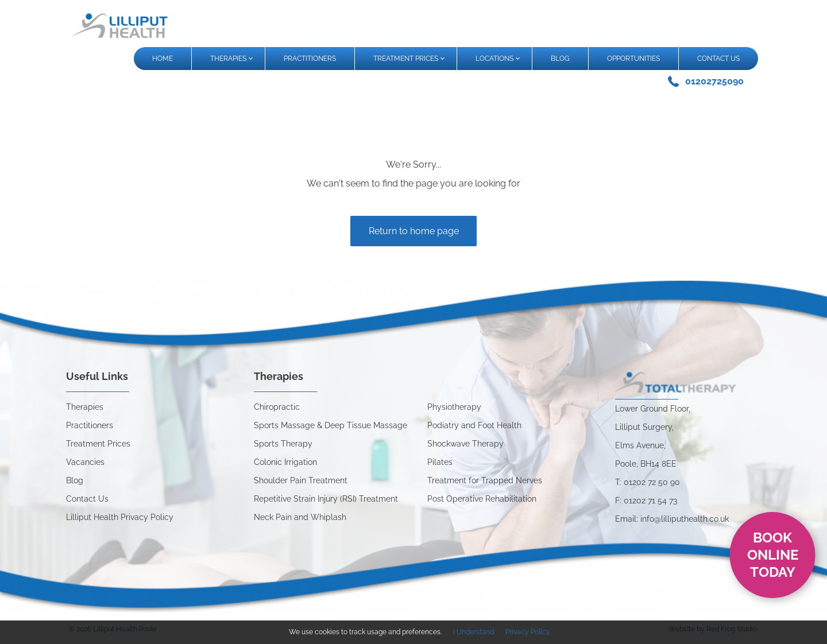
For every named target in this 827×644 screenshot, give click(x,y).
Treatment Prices (98, 444)
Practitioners (90, 425)
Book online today (773, 555)
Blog (75, 480)
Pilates (440, 462)
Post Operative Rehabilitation (482, 499)
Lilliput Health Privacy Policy (120, 517)
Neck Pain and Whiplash (300, 517)
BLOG (560, 59)
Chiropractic (277, 407)
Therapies (85, 407)
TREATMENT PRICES (409, 59)
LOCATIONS (497, 59)
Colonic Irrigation (285, 462)
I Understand (474, 632)
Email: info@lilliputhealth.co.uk (672, 519)
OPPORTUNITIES (633, 59)
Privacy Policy (528, 632)
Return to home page (414, 231)
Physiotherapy (454, 407)
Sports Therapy (283, 444)
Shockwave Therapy (465, 444)
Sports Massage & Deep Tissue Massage (331, 425)
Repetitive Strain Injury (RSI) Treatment (326, 499)
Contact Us (87, 499)
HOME (163, 59)
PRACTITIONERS (310, 59)
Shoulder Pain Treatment (301, 480)
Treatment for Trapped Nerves (485, 480)
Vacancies (85, 462)
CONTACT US (718, 59)
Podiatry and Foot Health (474, 425)
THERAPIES (231, 59)
